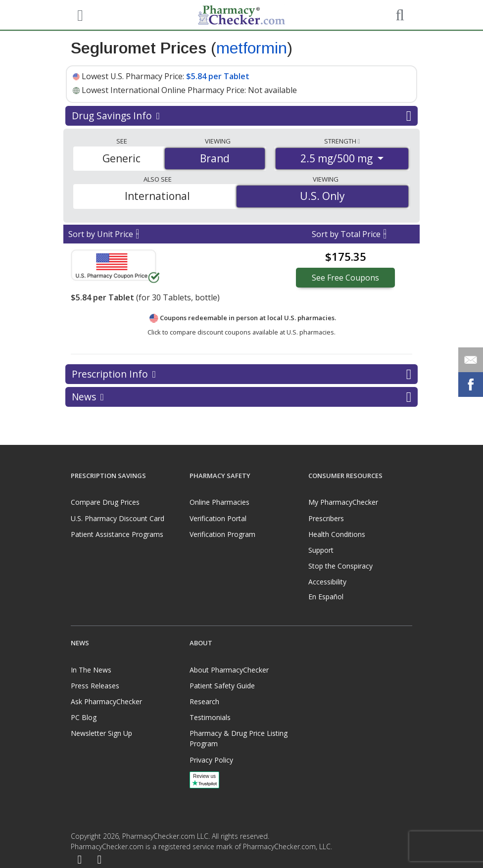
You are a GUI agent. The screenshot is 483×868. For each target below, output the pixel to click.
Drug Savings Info (241, 116)
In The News (91, 670)
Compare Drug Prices (105, 502)
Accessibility (327, 582)
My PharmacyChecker (343, 502)
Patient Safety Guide (222, 686)
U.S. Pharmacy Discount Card (118, 518)
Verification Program (222, 534)
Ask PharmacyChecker (106, 701)
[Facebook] (80, 860)
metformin (252, 48)
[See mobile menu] (79, 14)
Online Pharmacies (219, 502)
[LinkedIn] (99, 860)
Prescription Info (241, 374)
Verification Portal (218, 518)
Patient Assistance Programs (117, 534)
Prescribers (326, 518)
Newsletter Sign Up (101, 733)
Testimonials (210, 717)
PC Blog (84, 717)
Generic (121, 158)
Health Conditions (337, 534)
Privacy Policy (211, 760)
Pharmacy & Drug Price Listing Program (239, 738)
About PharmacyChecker (229, 670)
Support (321, 550)
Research (204, 701)
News (241, 397)
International (157, 196)
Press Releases (95, 686)
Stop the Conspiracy (340, 566)
